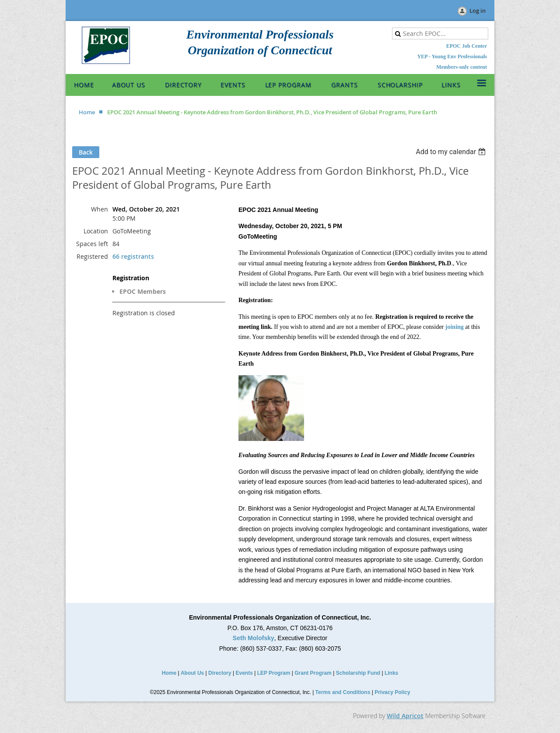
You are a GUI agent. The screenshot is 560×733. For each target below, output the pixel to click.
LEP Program (274, 673)
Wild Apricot (405, 716)
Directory (220, 673)
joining (455, 327)
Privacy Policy (392, 692)
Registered (92, 256)
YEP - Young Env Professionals (452, 56)
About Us (192, 673)
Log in (478, 11)
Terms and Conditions (343, 692)
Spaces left (92, 244)
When (100, 209)
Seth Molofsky (254, 638)
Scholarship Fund (358, 673)
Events (244, 673)
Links (391, 673)
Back (86, 152)
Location (96, 231)
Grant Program (313, 673)
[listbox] (452, 152)
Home (87, 112)
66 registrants (133, 256)
